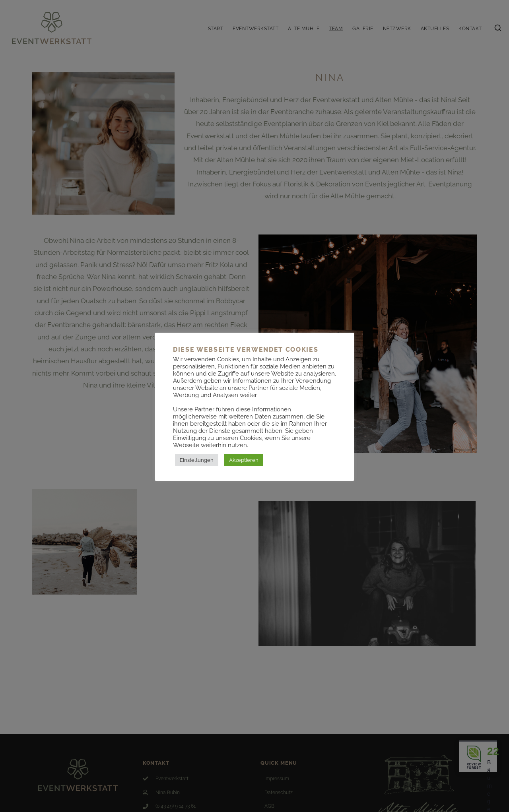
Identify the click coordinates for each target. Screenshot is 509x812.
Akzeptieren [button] (244, 460)
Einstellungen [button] (197, 460)
